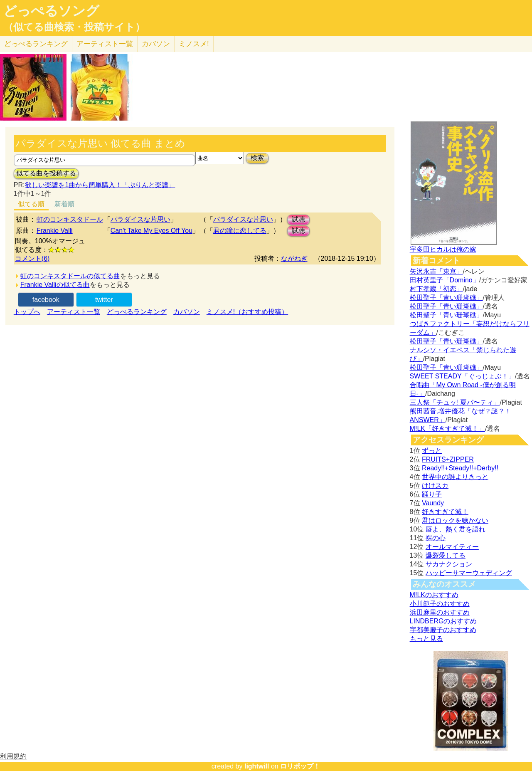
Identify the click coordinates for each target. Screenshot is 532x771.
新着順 (64, 204)
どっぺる (36, 44)
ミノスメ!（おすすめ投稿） (247, 312)
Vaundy (433, 503)
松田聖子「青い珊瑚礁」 (446, 298)
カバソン (156, 44)
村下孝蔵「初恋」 (436, 289)
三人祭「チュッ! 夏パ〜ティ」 (455, 402)
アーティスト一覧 (74, 312)
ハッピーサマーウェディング (469, 573)
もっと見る (426, 639)
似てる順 (31, 204)
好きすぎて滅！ (445, 512)
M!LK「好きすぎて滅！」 (447, 429)
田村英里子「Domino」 (445, 280)
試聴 (298, 219)
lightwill (257, 766)
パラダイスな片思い (140, 219)
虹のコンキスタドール (70, 219)
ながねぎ (294, 258)
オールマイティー (452, 547)
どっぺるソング (51, 11)
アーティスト (105, 44)
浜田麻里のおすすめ (440, 612)
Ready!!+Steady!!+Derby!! (460, 468)
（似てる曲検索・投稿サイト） (74, 27)
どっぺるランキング (137, 312)
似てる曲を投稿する (46, 173)
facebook (46, 300)
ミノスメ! (194, 44)
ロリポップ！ (300, 766)
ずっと (432, 451)
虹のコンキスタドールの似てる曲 (70, 276)
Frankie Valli (55, 231)
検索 (257, 158)
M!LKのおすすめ (434, 595)
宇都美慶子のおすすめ (443, 630)
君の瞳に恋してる (240, 231)
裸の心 (436, 538)
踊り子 (432, 494)
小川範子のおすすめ (440, 604)
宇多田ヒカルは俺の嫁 (443, 249)
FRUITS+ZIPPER (448, 459)
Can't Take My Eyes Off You (151, 231)
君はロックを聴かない (455, 520)
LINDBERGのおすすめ (443, 621)
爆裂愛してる (446, 555)
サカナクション (449, 564)
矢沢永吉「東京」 (436, 271)
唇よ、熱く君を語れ (456, 529)
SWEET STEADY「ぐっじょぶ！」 (462, 376)
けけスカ (435, 486)
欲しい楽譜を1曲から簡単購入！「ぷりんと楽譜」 (100, 185)
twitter (104, 300)
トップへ (27, 312)
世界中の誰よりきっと (455, 477)
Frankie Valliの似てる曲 (55, 285)
